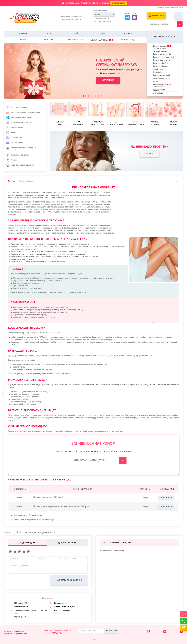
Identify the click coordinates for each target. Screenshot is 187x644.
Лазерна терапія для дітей (163, 57)
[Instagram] (148, 632)
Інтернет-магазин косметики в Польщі (24, 113)
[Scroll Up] (94, 639)
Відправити (112, 631)
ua (178, 16)
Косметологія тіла (160, 66)
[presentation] (27, 580)
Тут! (149, 154)
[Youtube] (181, 632)
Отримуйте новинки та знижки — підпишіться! (58, 632)
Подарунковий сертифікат (19, 123)
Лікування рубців (162, 86)
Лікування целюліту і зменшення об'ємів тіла (31, 612)
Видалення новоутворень (64, 611)
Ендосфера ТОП (21, 617)
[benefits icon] (59, 109)
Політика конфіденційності (16, 634)
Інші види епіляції (160, 51)
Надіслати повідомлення (69, 580)
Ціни (49, 34)
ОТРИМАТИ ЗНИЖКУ (118, 3)
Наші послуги (165, 37)
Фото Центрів (14, 138)
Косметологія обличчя (162, 63)
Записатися (157, 16)
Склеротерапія (60, 603)
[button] (81, 96)
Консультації (158, 93)
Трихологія (157, 72)
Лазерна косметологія (162, 54)
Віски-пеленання (21, 607)
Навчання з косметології (18, 155)
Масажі (156, 81)
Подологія (159, 90)
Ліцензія (11, 133)
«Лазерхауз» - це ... (128, 40)
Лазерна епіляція (162, 47)
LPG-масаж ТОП (21, 603)
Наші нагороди (14, 128)
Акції (76, 34)
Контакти (128, 34)
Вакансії (11, 160)
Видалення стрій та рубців (65, 607)
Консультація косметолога (19, 118)
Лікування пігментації (161, 75)
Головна (23, 34)
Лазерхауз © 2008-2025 (14, 631)
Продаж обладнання (16, 108)
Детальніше (108, 80)
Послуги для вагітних (161, 60)
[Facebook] (133, 632)
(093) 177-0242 (131, 14)
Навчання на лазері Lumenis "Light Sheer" (22, 149)
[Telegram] (165, 633)
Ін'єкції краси (158, 69)
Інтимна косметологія (161, 78)
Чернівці (97, 14)
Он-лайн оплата (14, 143)
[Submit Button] (180, 24)
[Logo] (27, 18)
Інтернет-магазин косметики (20, 165)
